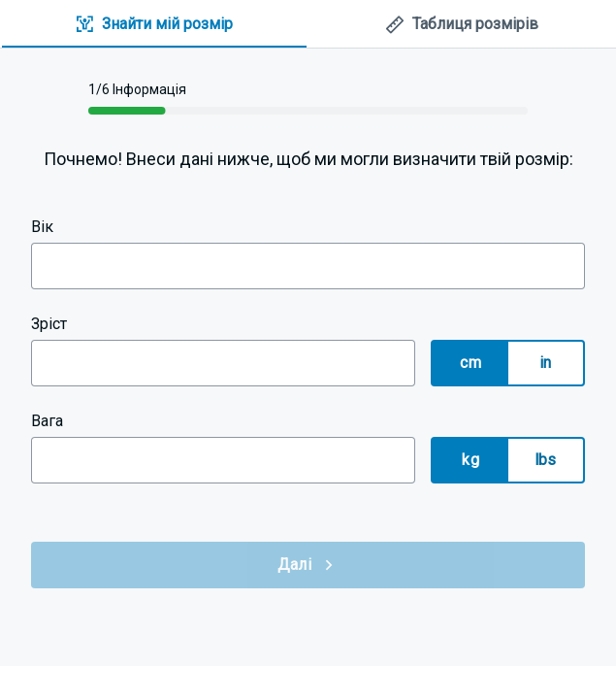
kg (470, 460)
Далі (308, 565)
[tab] (154, 25)
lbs (546, 460)
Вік (42, 227)
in (546, 363)
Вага (47, 421)
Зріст (49, 324)
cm (470, 363)
